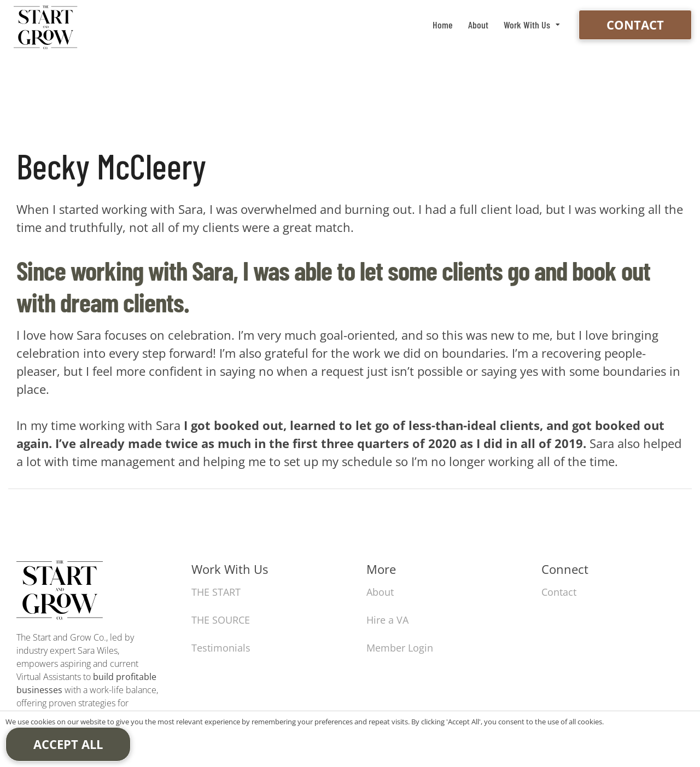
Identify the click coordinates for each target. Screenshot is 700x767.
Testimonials (221, 648)
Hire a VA (387, 620)
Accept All (68, 744)
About (478, 25)
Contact (635, 25)
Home (443, 25)
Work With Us (527, 25)
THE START (216, 592)
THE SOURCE (221, 620)
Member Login (400, 648)
